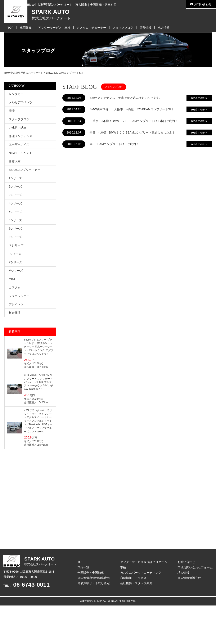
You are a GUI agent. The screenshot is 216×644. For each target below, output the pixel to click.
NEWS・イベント (21, 153)
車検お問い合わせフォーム (195, 567)
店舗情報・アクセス (133, 578)
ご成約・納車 (18, 128)
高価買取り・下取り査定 (94, 583)
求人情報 (164, 28)
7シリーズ (15, 229)
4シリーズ (15, 203)
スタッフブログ (123, 28)
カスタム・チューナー (91, 28)
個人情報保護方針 (189, 578)
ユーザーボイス (19, 144)
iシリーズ (15, 254)
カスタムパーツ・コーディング (141, 573)
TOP (11, 28)
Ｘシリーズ (16, 245)
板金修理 (15, 313)
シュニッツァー (19, 296)
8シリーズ (15, 237)
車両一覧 (83, 567)
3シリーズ (15, 195)
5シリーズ (15, 212)
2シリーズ (15, 186)
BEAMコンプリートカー (25, 170)
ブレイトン (16, 304)
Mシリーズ (16, 271)
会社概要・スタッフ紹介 (136, 583)
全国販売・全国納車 (91, 573)
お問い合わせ (201, 4)
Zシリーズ (16, 262)
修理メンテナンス (21, 136)
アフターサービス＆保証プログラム (144, 562)
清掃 (12, 111)
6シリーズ (15, 220)
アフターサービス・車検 (54, 28)
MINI (12, 279)
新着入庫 (15, 161)
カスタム (15, 287)
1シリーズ (15, 178)
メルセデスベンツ (21, 102)
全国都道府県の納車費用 (94, 578)
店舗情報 (145, 28)
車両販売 (26, 28)
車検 (123, 567)
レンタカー (16, 94)
